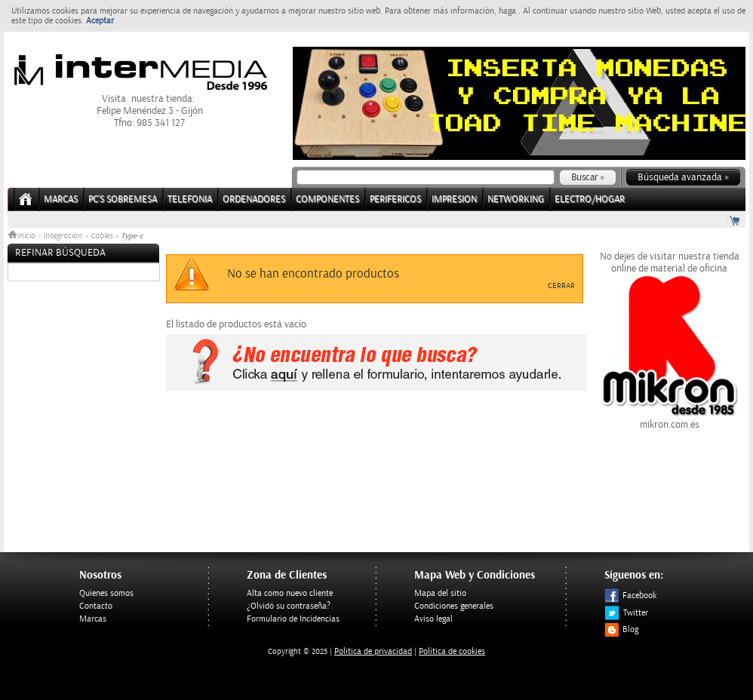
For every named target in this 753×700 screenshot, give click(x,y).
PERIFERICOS (395, 200)
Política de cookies (452, 651)
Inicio (23, 236)
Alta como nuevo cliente (290, 593)
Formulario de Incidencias (293, 619)
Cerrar (561, 286)
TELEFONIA (190, 200)
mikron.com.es (669, 419)
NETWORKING (516, 200)
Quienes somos (106, 593)
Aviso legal (433, 619)
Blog (621, 629)
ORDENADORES (254, 200)
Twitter (626, 613)
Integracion (63, 236)
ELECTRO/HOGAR (590, 200)
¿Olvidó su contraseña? (289, 606)
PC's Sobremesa (123, 200)
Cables (101, 236)
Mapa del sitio (440, 593)
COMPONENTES (327, 200)
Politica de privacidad (373, 651)
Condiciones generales (454, 606)
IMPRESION (454, 200)
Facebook (630, 596)
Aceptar (100, 21)
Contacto (96, 606)
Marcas (61, 200)
